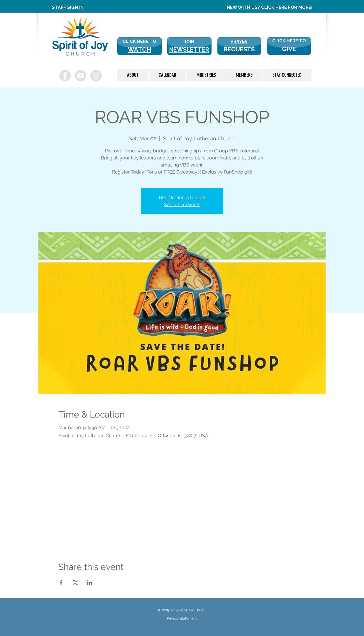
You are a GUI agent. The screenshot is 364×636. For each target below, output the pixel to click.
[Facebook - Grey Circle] (65, 76)
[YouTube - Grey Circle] (81, 76)
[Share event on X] (76, 583)
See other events (182, 205)
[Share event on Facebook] (61, 583)
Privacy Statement (182, 618)
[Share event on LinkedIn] (90, 583)
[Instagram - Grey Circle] (96, 76)
